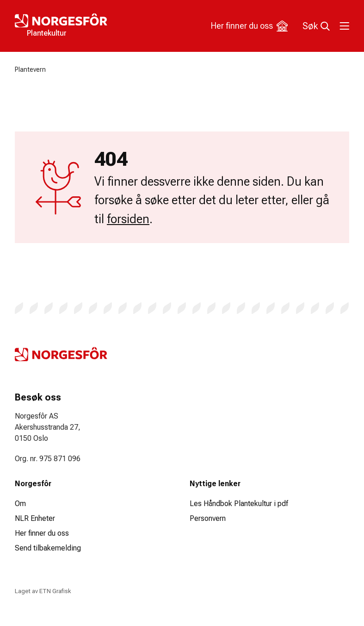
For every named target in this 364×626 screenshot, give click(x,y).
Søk (316, 26)
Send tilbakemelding (48, 548)
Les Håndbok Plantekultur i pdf (239, 504)
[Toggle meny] (344, 26)
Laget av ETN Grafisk (43, 591)
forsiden (128, 219)
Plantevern (30, 69)
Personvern (208, 518)
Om (20, 504)
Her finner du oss (249, 26)
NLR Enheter (35, 518)
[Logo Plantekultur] (99, 26)
